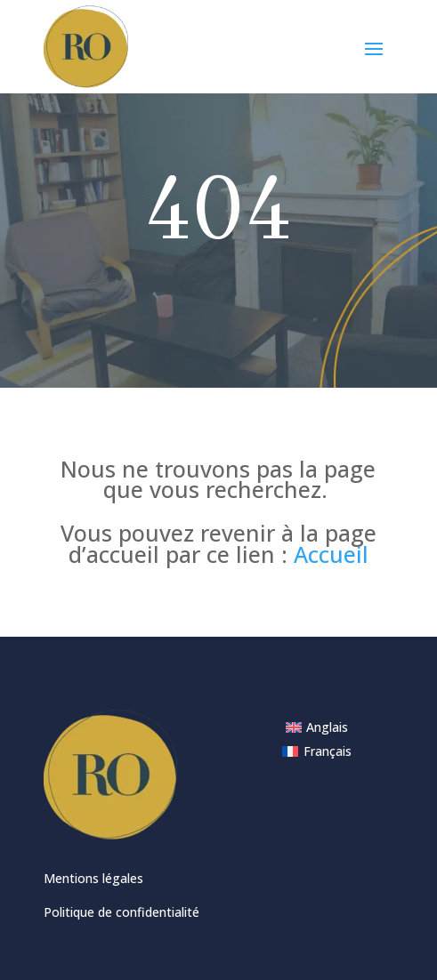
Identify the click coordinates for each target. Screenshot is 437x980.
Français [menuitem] (328, 751)
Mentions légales (93, 878)
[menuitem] (317, 727)
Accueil (331, 554)
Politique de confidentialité (121, 912)
